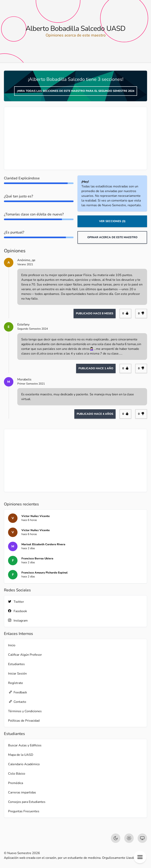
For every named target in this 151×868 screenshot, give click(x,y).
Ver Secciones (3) (112, 221)
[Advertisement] (75, 138)
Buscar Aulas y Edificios (25, 745)
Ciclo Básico (17, 774)
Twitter (16, 602)
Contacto (17, 702)
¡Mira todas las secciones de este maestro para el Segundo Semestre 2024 (76, 91)
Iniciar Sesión (17, 674)
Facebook (17, 611)
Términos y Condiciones (25, 711)
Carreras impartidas (22, 792)
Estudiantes (16, 664)
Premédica (16, 783)
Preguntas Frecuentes (24, 811)
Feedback (17, 692)
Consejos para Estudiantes (27, 802)
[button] (140, 857)
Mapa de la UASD (21, 755)
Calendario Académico (24, 764)
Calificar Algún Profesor (25, 655)
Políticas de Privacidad (24, 721)
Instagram (18, 620)
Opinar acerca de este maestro (112, 237)
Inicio (12, 645)
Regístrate (16, 683)
